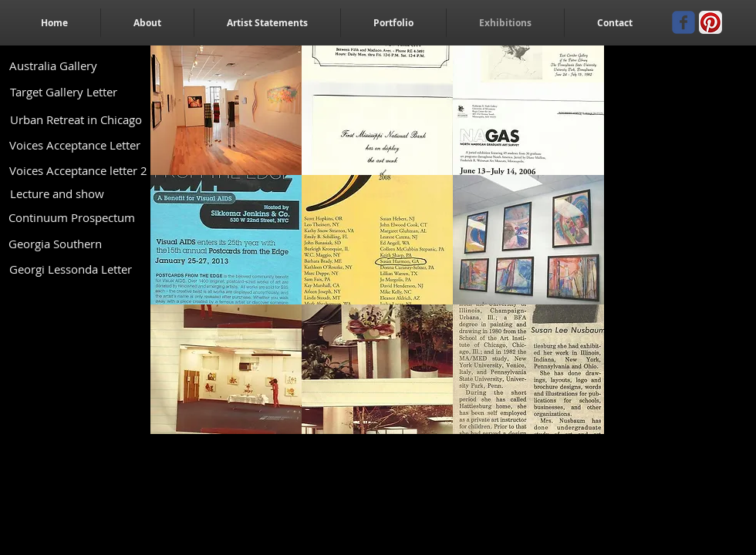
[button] (226, 110)
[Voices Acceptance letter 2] (78, 170)
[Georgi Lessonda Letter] (70, 269)
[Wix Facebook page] (683, 22)
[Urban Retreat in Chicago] (76, 120)
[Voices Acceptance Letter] (75, 145)
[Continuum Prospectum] (71, 218)
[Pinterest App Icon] (710, 22)
